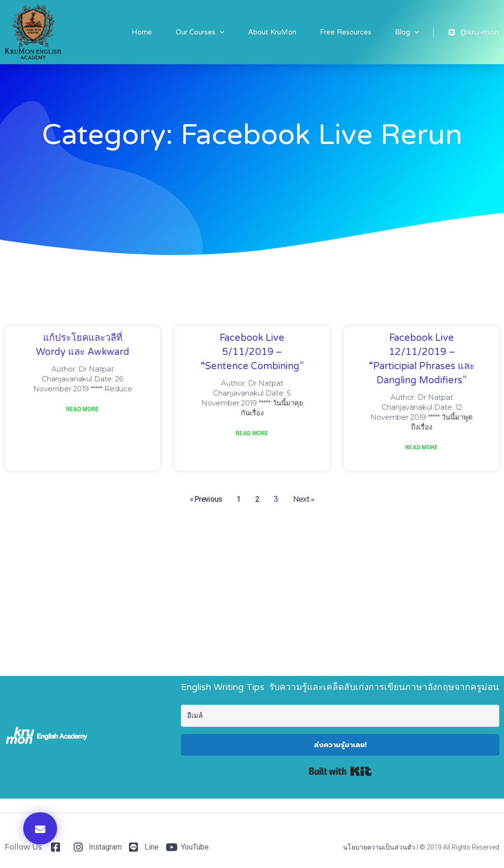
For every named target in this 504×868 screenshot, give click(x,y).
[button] (40, 828)
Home (142, 32)
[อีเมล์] (340, 716)
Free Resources (346, 32)
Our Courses (200, 32)
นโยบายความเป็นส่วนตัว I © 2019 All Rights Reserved (421, 847)
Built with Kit (340, 771)
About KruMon (272, 32)
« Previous (206, 499)
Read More (82, 409)
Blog (407, 32)
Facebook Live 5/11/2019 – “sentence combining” (252, 352)
